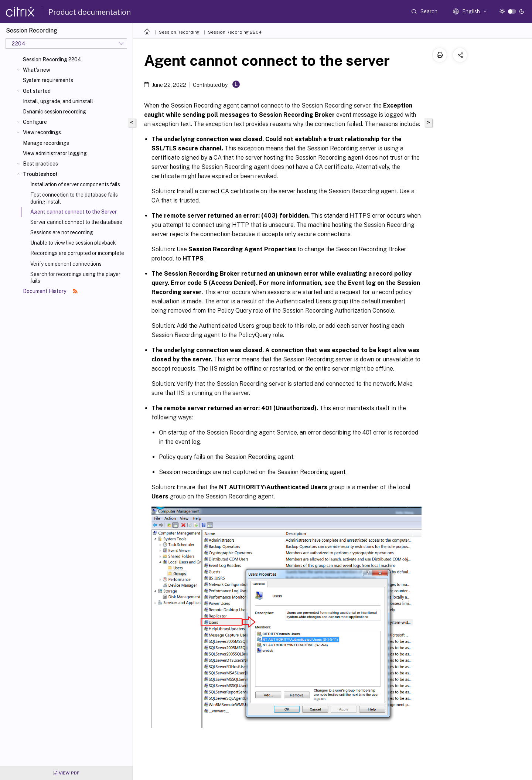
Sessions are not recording (62, 232)
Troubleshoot (40, 174)
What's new (37, 70)
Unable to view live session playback (73, 243)
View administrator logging (55, 153)
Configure (35, 122)
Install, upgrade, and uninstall (58, 101)
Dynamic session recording (54, 112)
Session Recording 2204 (52, 59)
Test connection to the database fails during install (74, 198)
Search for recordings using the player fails (75, 277)
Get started (37, 91)
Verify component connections (66, 264)
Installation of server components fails (75, 184)
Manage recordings (46, 143)
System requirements (48, 80)
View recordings (42, 132)
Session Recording (179, 32)
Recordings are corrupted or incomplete (77, 253)
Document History (50, 291)
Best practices (40, 164)
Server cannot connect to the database (76, 222)
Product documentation (90, 12)
